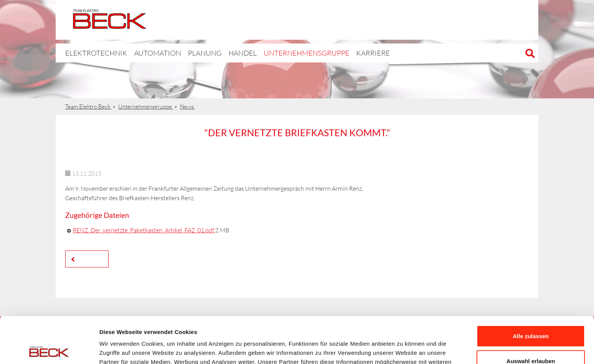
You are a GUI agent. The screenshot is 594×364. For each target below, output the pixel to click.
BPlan (432, 20)
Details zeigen (403, 349)
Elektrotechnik (362, 20)
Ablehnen (531, 339)
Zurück (89, 259)
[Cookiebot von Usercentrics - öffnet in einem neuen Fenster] (49, 349)
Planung (188, 53)
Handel (225, 53)
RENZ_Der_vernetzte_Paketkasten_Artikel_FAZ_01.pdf (144, 230)
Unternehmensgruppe (282, 53)
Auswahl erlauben (531, 315)
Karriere (340, 53)
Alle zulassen (531, 290)
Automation (502, 20)
